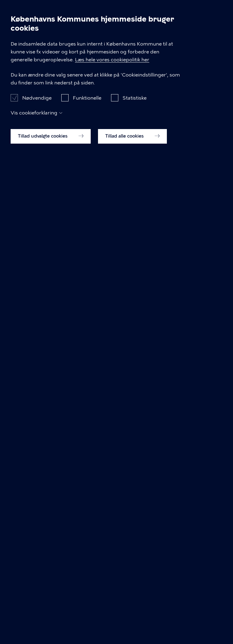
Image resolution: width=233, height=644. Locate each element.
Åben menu (218, 10)
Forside (19, 39)
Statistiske (135, 586)
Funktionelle (87, 586)
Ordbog (79, 39)
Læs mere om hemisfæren (63, 358)
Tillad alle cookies (132, 625)
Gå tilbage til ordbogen (60, 438)
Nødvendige (37, 586)
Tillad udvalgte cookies (51, 625)
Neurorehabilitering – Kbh (58, 15)
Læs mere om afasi (55, 345)
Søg (204, 10)
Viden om (49, 39)
